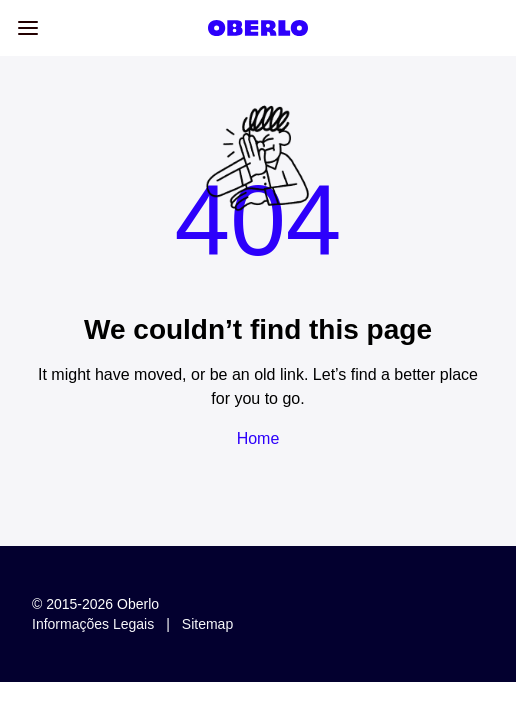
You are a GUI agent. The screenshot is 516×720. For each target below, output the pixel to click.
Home (258, 438)
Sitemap (207, 624)
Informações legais (93, 624)
